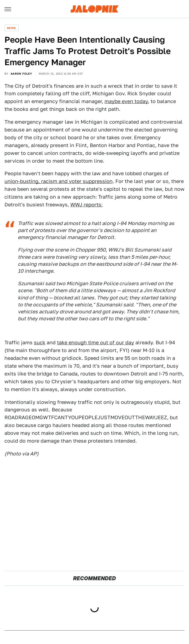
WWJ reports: (86, 205)
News (12, 28)
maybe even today (126, 101)
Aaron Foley (21, 74)
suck (40, 342)
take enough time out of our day (95, 342)
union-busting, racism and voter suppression (59, 181)
